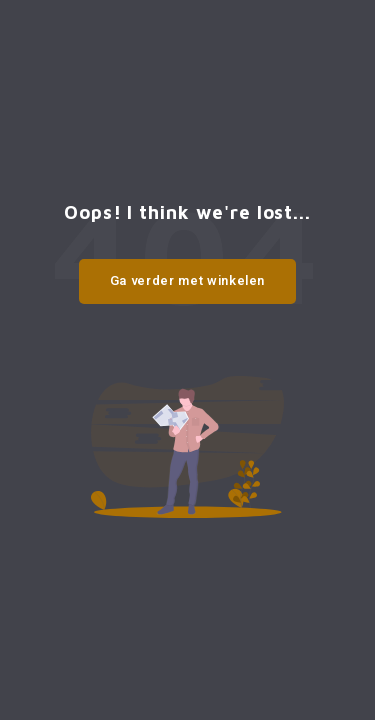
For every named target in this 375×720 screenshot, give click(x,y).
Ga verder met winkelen (187, 280)
